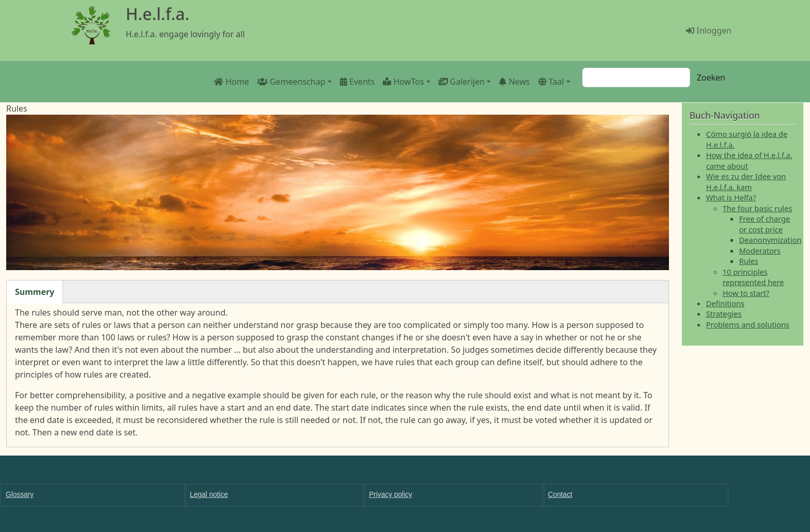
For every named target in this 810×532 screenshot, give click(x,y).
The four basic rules (758, 208)
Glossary (20, 495)
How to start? (746, 293)
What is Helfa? (731, 197)
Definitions (725, 303)
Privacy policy (391, 495)
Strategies (724, 314)
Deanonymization (770, 240)
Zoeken (711, 77)
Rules (749, 261)
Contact (560, 495)
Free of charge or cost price (765, 224)
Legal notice (209, 495)
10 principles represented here (753, 277)
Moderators (760, 251)
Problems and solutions (748, 324)
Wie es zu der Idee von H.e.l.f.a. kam (746, 181)
